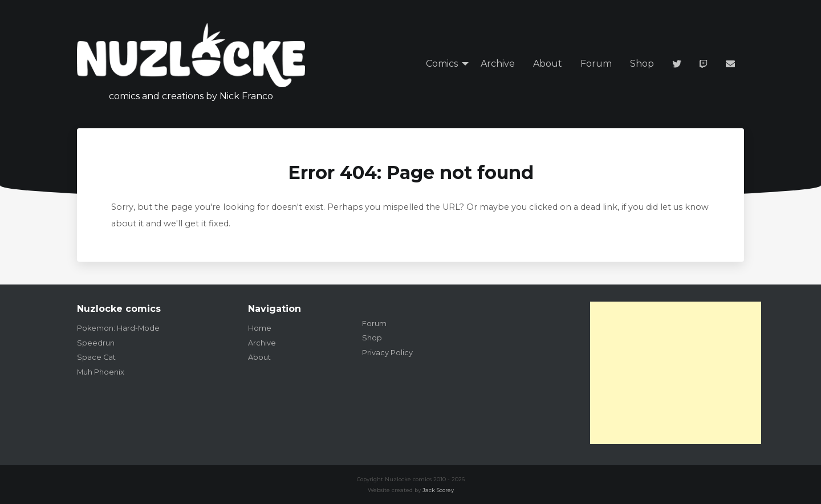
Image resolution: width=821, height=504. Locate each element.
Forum (596, 64)
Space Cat (96, 357)
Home (260, 328)
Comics (442, 64)
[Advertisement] (676, 373)
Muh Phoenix (101, 372)
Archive (498, 64)
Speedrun (96, 343)
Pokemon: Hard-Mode (118, 328)
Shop (642, 64)
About (548, 64)
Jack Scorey (438, 490)
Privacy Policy (387, 353)
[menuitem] (444, 64)
